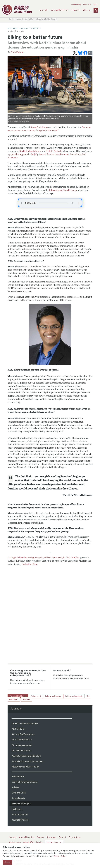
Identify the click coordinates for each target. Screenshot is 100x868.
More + (86, 10)
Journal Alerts (18, 798)
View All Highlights (18, 696)
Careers (75, 10)
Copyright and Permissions (25, 782)
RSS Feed (27, 699)
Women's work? (62, 670)
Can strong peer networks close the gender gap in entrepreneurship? (28, 673)
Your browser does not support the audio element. (50, 203)
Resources (51, 837)
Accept (8, 862)
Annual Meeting (60, 10)
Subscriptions (18, 777)
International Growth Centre (63, 190)
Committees (74, 837)
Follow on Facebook (74, 696)
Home (11, 19)
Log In (95, 5)
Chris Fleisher (17, 52)
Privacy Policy (60, 856)
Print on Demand (20, 814)
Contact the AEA (54, 842)
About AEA (87, 5)
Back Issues (17, 809)
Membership (76, 5)
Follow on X (36, 696)
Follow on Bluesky (53, 696)
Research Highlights (24, 19)
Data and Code (19, 793)
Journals (44, 10)
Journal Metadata (20, 820)
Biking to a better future (46, 19)
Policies (15, 787)
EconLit (62, 837)
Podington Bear (29, 564)
